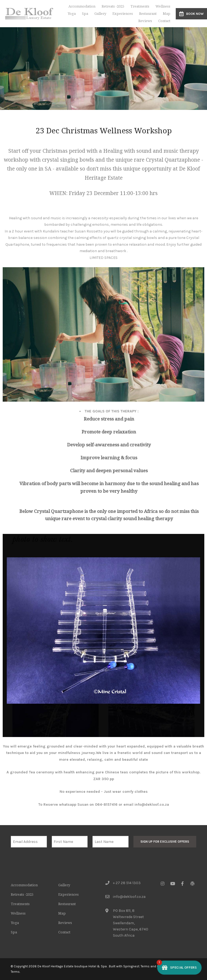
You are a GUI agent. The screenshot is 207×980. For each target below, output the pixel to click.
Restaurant (148, 13)
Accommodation (82, 6)
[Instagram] (163, 883)
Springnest (131, 966)
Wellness (163, 6)
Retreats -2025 (113, 6)
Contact (164, 21)
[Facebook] (182, 883)
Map (167, 13)
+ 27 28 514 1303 (127, 883)
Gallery (100, 13)
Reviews (145, 21)
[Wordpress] (192, 883)
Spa (85, 13)
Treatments (140, 6)
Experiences (123, 13)
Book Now (191, 14)
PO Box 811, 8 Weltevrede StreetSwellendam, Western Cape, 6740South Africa (131, 923)
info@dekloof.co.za (129, 897)
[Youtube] (172, 883)
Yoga (72, 13)
